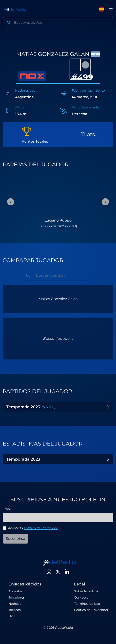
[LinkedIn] (67, 572)
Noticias (15, 604)
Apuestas (16, 591)
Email (7, 509)
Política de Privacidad (41, 528)
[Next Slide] (105, 202)
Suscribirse (15, 539)
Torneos (15, 610)
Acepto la (34, 528)
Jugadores (17, 597)
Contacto (81, 597)
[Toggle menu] (111, 9)
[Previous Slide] (11, 202)
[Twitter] (58, 572)
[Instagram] (49, 572)
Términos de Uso (87, 604)
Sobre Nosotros (86, 591)
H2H (12, 616)
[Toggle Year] (108, 407)
